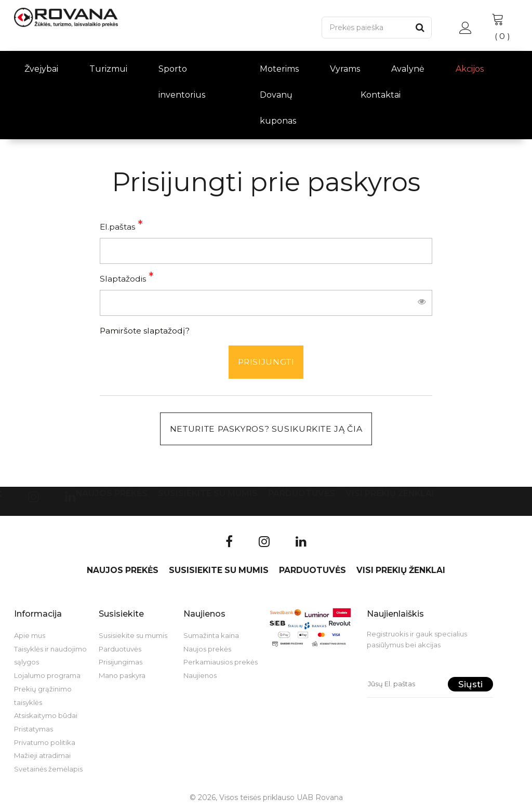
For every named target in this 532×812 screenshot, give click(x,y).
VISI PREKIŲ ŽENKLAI (390, 494)
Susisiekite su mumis (208, 494)
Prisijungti (266, 362)
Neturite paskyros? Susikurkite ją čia (266, 429)
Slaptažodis (123, 279)
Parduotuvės (302, 494)
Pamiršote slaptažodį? (145, 331)
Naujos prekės (112, 494)
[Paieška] (365, 28)
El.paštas (117, 227)
